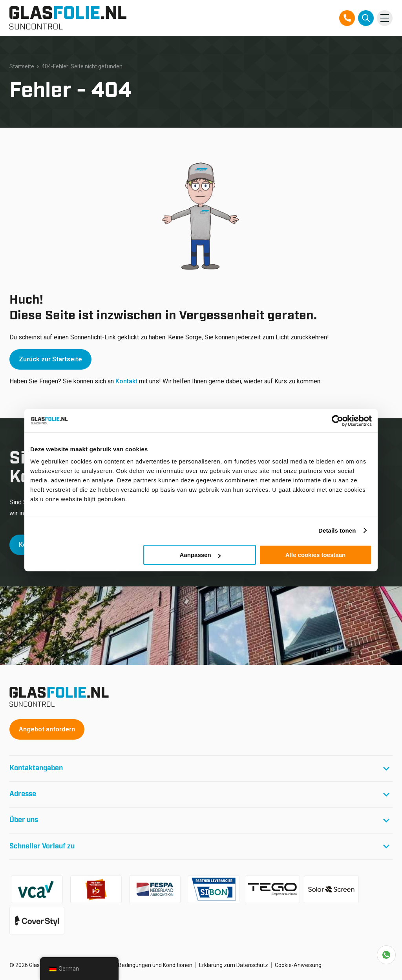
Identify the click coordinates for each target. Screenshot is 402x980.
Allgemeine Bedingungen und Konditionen (141, 965)
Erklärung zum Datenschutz (234, 965)
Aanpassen (200, 555)
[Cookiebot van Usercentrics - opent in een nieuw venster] (337, 421)
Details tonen (337, 530)
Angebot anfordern (47, 729)
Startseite (22, 66)
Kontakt (126, 381)
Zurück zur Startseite (50, 359)
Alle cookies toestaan (315, 555)
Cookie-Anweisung (298, 965)
